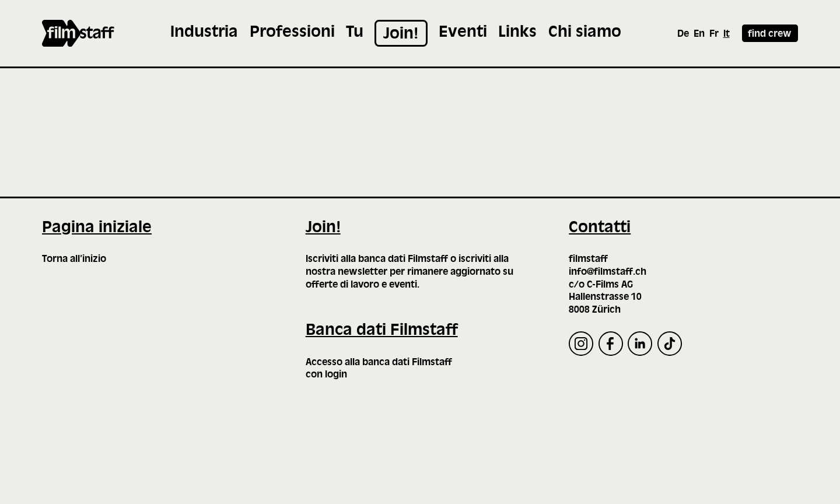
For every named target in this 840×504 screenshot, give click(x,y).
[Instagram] (581, 344)
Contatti (600, 228)
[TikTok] (670, 344)
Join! (323, 228)
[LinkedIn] (640, 344)
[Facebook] (611, 344)
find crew (770, 34)
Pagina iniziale (97, 228)
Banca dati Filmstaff (382, 331)
